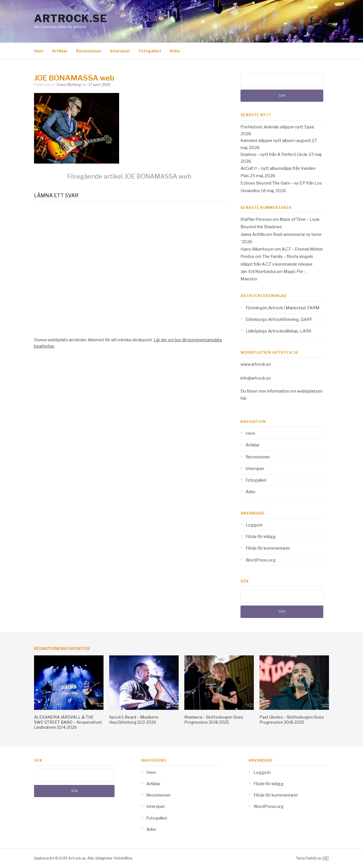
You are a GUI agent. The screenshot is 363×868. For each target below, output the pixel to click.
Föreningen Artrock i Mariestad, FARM (283, 308)
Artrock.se (71, 18)
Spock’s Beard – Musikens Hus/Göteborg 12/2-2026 (134, 720)
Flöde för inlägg (261, 537)
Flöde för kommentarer (268, 548)
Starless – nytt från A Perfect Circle (274, 154)
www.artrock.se (256, 364)
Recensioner (89, 51)
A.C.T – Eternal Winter (302, 249)
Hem (39, 51)
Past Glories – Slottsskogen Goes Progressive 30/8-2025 (292, 720)
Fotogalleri (150, 51)
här (243, 398)
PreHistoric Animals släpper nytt (272, 127)
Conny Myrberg (69, 85)
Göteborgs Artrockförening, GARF (279, 319)
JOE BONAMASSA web (129, 176)
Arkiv (175, 51)
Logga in (254, 525)
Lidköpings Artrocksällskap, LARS (278, 331)
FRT (326, 858)
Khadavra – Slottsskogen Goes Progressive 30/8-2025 (214, 720)
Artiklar (60, 51)
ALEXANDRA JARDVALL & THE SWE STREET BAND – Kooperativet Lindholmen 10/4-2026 (68, 722)
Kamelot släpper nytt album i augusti (276, 141)
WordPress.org (261, 560)
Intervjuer (120, 51)
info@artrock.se (256, 378)
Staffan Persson (256, 219)
